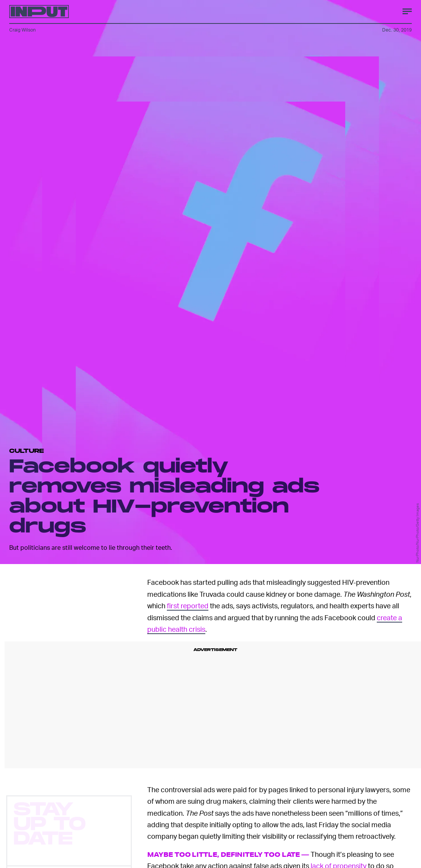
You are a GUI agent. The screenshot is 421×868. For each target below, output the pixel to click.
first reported (188, 605)
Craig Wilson (22, 30)
